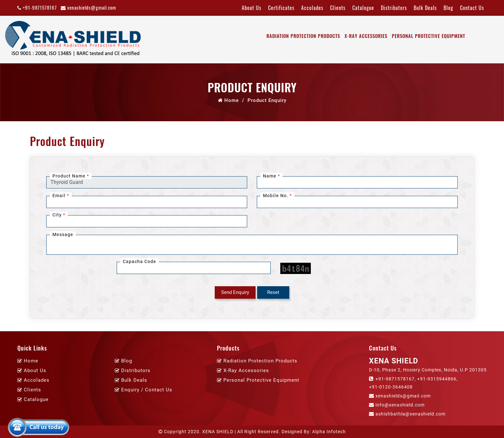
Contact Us (472, 8)
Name (271, 176)
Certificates (281, 8)
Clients (338, 8)
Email (61, 196)
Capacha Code (139, 261)
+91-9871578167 (37, 7)
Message (63, 234)
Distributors (394, 8)
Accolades (312, 8)
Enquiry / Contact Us (147, 390)
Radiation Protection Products (303, 36)
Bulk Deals (425, 8)
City (59, 215)
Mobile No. (277, 196)
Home (228, 100)
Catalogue (363, 8)
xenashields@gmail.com (88, 7)
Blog (448, 8)
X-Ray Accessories (366, 36)
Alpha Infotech (329, 432)
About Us (252, 8)
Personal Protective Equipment (428, 36)
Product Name (71, 176)
